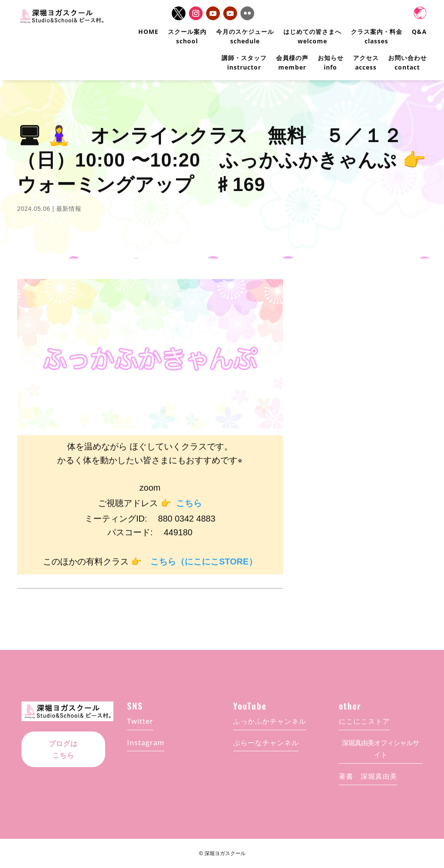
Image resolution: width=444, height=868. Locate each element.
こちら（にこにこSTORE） (204, 561)
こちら (189, 503)
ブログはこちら (63, 750)
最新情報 (69, 209)
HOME (148, 32)
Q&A (419, 32)
